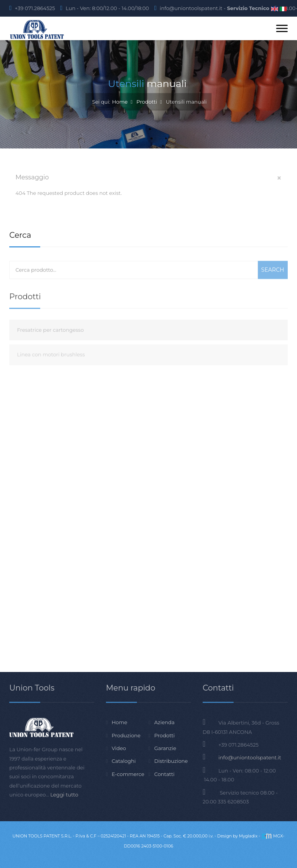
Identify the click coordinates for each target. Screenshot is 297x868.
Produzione (126, 735)
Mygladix (248, 836)
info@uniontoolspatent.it (250, 757)
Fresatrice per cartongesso (50, 345)
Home (120, 101)
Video (119, 748)
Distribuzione (171, 761)
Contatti (164, 774)
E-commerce (128, 774)
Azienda (165, 722)
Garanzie (165, 748)
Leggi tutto (64, 795)
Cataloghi (124, 761)
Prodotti (147, 101)
